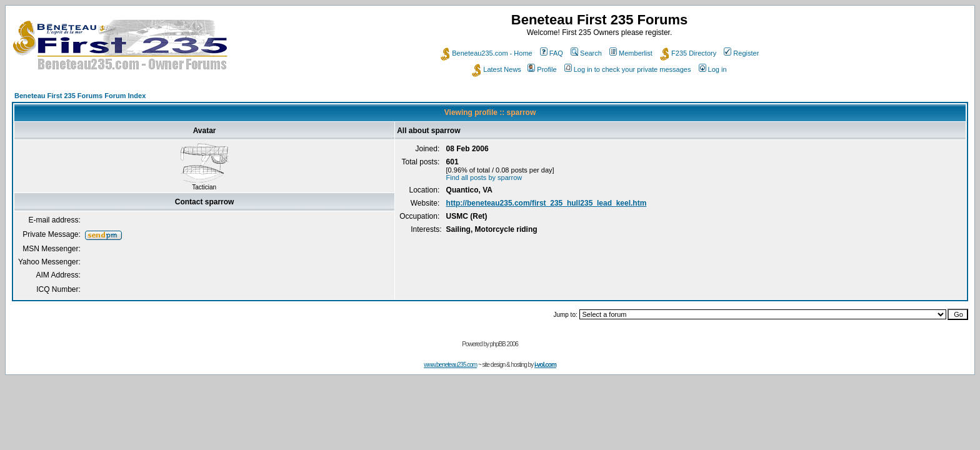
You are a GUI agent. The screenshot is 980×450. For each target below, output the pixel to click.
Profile (542, 69)
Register (741, 53)
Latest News (497, 69)
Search (586, 53)
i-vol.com (545, 365)
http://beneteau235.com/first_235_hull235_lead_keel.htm (547, 203)
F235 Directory (688, 53)
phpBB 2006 (504, 344)
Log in (713, 69)
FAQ (552, 53)
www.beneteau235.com (450, 365)
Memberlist (631, 53)
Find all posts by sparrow (484, 177)
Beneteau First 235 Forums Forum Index (80, 96)
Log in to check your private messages (628, 69)
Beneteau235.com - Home (486, 53)
